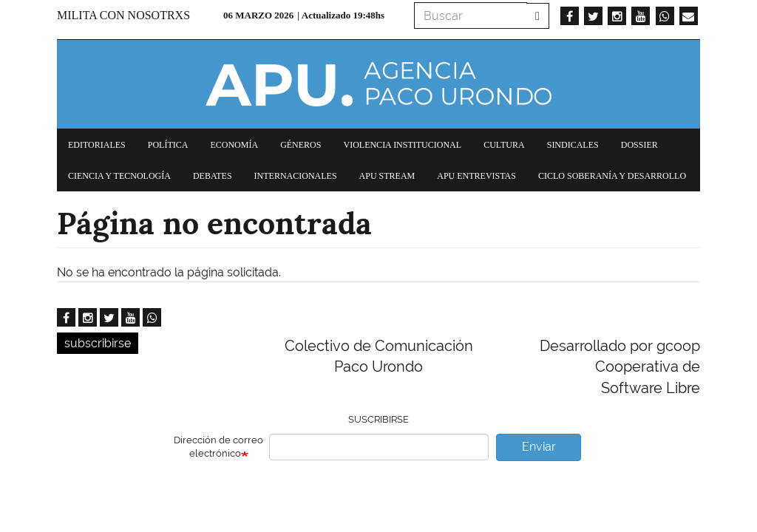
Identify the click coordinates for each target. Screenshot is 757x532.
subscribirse (98, 343)
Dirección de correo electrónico (218, 447)
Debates (213, 176)
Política (168, 145)
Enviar (539, 447)
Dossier (639, 145)
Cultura (504, 145)
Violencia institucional (402, 145)
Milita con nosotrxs (123, 15)
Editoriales (97, 145)
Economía (234, 145)
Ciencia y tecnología (119, 176)
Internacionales (296, 176)
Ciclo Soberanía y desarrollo (612, 176)
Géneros (301, 145)
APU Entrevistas (476, 176)
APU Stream (387, 176)
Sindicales (573, 145)
